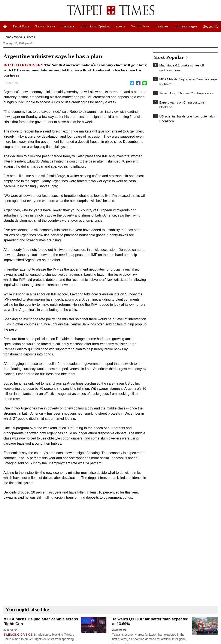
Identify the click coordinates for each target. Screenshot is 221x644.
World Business (25, 37)
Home (7, 37)
